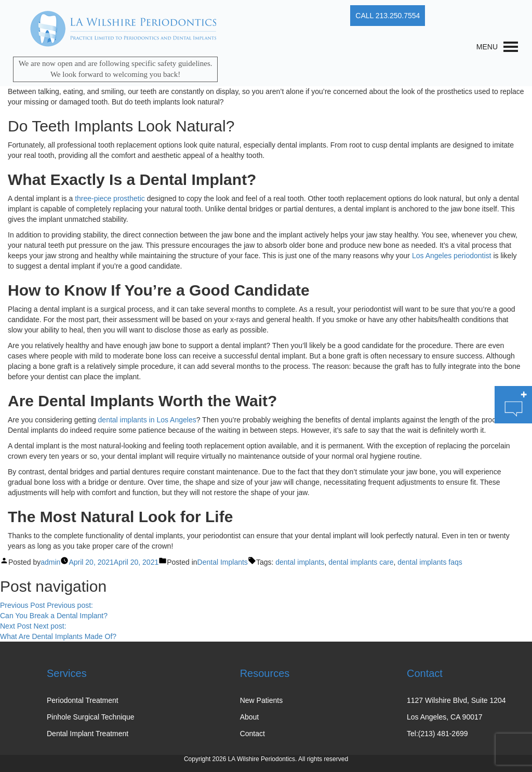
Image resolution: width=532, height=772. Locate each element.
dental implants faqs (430, 562)
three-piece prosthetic (110, 198)
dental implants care (361, 562)
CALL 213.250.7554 (388, 16)
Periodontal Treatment (83, 700)
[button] (487, 47)
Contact (252, 734)
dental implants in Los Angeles (147, 420)
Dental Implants (223, 562)
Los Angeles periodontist (452, 256)
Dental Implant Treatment (88, 734)
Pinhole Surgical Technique (91, 717)
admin (50, 562)
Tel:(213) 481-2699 (437, 734)
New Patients (261, 700)
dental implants (300, 562)
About (250, 717)
